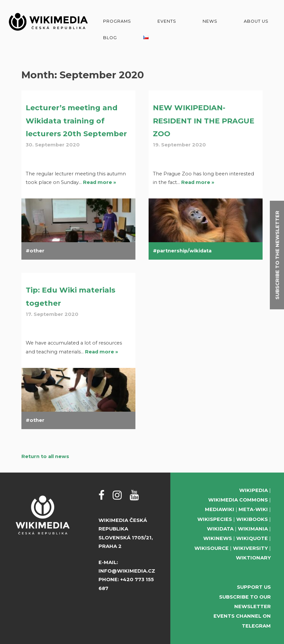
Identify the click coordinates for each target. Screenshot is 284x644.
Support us (254, 587)
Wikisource (212, 548)
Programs (117, 21)
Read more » (99, 182)
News (210, 21)
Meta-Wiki (253, 509)
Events (167, 21)
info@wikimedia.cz (127, 571)
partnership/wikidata (184, 251)
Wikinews (218, 538)
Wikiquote (252, 538)
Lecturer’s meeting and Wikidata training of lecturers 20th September (76, 121)
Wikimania (253, 529)
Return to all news (45, 456)
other (37, 251)
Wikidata (220, 529)
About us (256, 21)
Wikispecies (215, 519)
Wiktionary (253, 558)
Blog (110, 38)
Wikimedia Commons (238, 500)
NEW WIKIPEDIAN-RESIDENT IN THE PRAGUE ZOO (204, 121)
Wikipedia (254, 490)
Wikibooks (252, 519)
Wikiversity (250, 548)
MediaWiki (220, 509)
